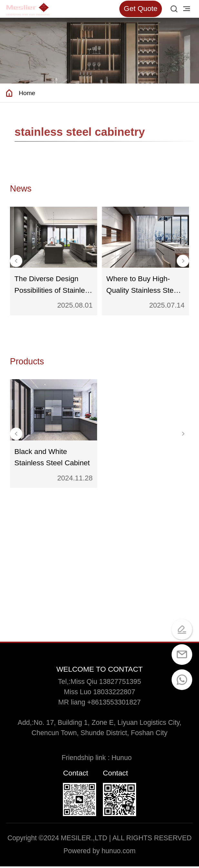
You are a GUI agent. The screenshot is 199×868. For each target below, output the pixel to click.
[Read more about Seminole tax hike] (28, 9)
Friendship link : (87, 759)
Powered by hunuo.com (99, 853)
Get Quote (141, 9)
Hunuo (124, 759)
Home (27, 93)
